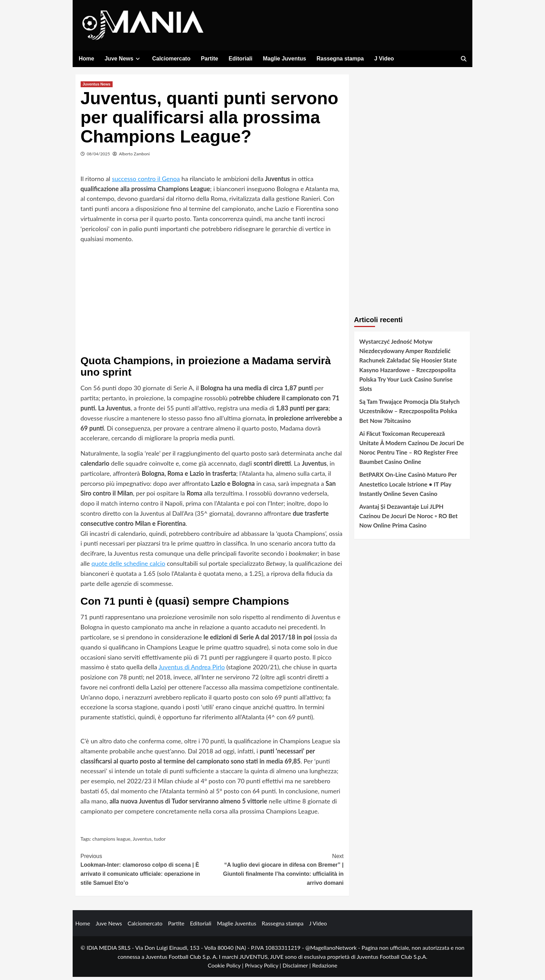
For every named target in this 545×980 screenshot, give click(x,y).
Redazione (325, 969)
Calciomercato (171, 59)
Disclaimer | (297, 969)
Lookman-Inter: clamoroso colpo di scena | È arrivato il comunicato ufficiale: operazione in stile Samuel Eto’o (147, 872)
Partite (210, 59)
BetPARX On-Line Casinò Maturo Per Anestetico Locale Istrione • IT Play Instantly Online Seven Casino (408, 487)
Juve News (123, 59)
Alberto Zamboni (134, 157)
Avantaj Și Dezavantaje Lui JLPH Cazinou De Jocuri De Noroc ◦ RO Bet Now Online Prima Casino (409, 519)
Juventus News (97, 87)
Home (87, 59)
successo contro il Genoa (146, 182)
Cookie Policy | (226, 969)
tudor (160, 842)
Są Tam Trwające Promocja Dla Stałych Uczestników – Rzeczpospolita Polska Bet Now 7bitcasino (410, 414)
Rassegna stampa (340, 59)
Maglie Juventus (284, 59)
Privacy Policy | (263, 969)
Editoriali (241, 59)
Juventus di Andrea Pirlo (192, 670)
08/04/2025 (99, 157)
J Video (384, 59)
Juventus (142, 842)
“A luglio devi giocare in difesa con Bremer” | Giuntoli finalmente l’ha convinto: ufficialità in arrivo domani (278, 872)
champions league (112, 842)
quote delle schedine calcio (128, 566)
